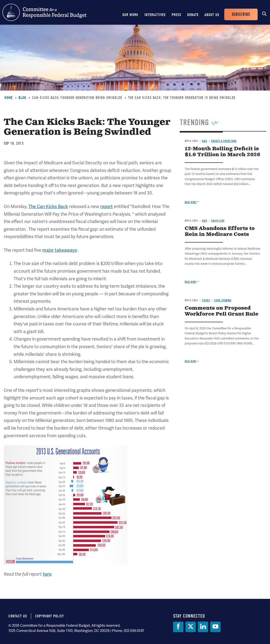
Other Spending (223, 300)
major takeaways (60, 250)
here (47, 574)
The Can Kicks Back (48, 207)
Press (176, 15)
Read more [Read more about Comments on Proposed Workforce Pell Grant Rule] (191, 361)
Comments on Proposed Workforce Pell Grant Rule (222, 311)
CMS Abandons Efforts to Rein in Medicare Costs (220, 232)
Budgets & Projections (224, 141)
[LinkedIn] (203, 627)
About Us (212, 15)
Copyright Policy (50, 616)
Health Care (218, 221)
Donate (193, 15)
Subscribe (241, 14)
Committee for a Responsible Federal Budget (45, 12)
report (106, 207)
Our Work (130, 15)
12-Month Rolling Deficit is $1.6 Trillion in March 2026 (223, 152)
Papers (206, 300)
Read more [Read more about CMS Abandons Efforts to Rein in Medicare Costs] (191, 282)
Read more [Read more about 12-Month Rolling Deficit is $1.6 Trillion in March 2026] (191, 202)
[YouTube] (215, 627)
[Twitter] (191, 627)
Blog (22, 98)
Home (9, 98)
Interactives (155, 15)
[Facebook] (178, 627)
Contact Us (18, 616)
